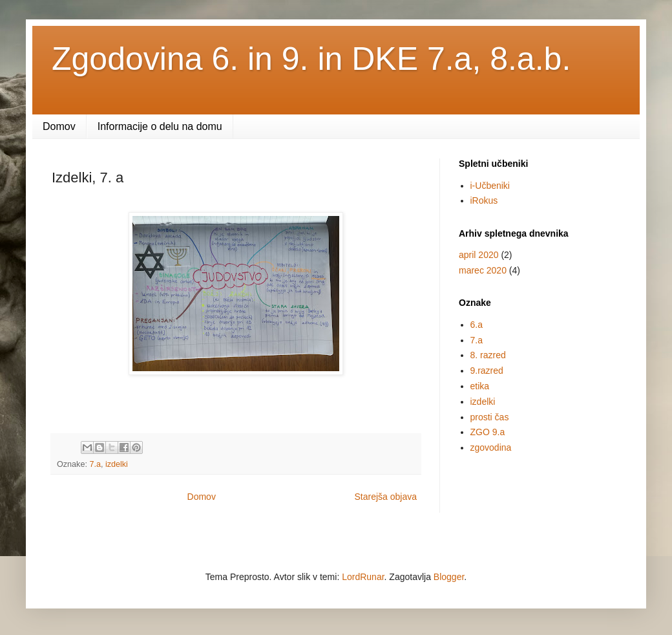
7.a (95, 464)
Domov (59, 126)
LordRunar (363, 577)
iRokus (484, 200)
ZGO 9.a (488, 432)
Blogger (449, 577)
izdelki (117, 464)
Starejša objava (385, 497)
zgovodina (491, 447)
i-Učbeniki (490, 186)
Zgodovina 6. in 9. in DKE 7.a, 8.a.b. (311, 59)
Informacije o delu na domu (160, 126)
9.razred (487, 371)
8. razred (488, 355)
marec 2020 (483, 270)
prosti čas (490, 417)
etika (480, 386)
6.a (477, 325)
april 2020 (479, 255)
